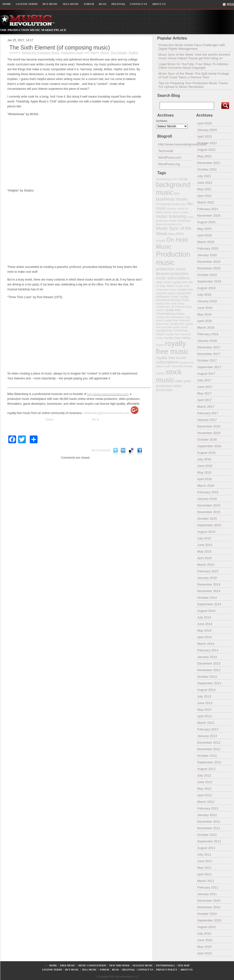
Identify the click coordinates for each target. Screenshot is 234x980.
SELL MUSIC (71, 4)
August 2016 (206, 453)
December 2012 (209, 743)
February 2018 (208, 334)
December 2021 (209, 163)
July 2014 (204, 617)
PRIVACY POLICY (167, 970)
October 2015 (207, 519)
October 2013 (207, 677)
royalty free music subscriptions (171, 360)
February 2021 (208, 209)
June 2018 (205, 308)
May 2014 (204, 631)
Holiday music (176, 208)
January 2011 (207, 894)
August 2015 (206, 532)
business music (172, 199)
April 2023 (205, 136)
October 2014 (207, 598)
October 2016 (207, 439)
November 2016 (209, 433)
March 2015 (206, 565)
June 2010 (205, 940)
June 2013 (205, 703)
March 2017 (206, 407)
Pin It (95, 420)
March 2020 (206, 242)
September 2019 (209, 281)
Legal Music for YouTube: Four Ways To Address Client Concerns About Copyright (193, 66)
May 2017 (204, 393)
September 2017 (209, 367)
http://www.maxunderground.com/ (175, 144)
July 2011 (204, 854)
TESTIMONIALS (165, 965)
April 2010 (205, 953)
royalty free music (172, 348)
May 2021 (204, 189)
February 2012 (208, 808)
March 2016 (206, 486)
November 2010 (209, 907)
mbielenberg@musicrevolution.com (106, 413)
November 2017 (209, 354)
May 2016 (204, 472)
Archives (162, 121)
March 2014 (206, 644)
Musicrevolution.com (169, 224)
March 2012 (206, 802)
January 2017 (207, 420)
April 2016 (205, 479)
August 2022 (206, 150)
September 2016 (209, 446)
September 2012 (209, 762)
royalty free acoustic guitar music (175, 325)
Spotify (160, 373)
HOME (7, 4)
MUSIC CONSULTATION (92, 965)
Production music (72, 53)
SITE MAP (184, 965)
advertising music (167, 179)
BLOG (103, 4)
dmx (184, 204)
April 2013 (205, 716)
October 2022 (207, 143)
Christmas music (168, 204)
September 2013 (209, 683)
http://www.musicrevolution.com (108, 394)
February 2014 (208, 650)
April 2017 (205, 400)
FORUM (89, 4)
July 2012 (204, 775)
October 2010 (207, 914)
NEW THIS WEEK (119, 965)
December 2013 (209, 663)
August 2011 (206, 848)
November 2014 (209, 591)
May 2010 (204, 947)
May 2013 (204, 710)
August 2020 (206, 222)
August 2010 (206, 927)
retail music (164, 282)
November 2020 (209, 216)
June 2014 (205, 624)
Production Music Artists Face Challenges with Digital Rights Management (192, 47)
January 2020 (207, 255)
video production (169, 388)
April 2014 (205, 637)
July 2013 (204, 696)
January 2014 (207, 657)
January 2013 (207, 736)
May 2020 (204, 229)
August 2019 (206, 288)
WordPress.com (170, 157)
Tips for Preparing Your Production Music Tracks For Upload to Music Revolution (193, 85)
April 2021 (205, 196)
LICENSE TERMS (27, 4)
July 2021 (204, 176)
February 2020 (208, 248)
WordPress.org (169, 164)
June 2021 (205, 183)
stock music (169, 376)
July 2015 (204, 538)
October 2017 (207, 360)
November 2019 (209, 268)
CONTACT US (139, 4)
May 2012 (204, 789)
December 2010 (209, 901)
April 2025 (205, 123)
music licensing (171, 216)
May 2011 (204, 868)
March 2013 (206, 723)
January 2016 (207, 499)
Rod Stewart (119, 53)
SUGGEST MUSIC (143, 965)
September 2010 (209, 920)
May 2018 (204, 314)
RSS (230, 4)
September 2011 (209, 841)
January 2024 (207, 130)
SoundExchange (182, 366)
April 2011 (205, 874)
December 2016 (209, 426)
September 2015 (209, 525)
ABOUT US (159, 4)
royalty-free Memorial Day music (173, 298)
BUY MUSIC (50, 4)
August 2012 (206, 769)
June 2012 (205, 782)
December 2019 (209, 262)
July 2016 (204, 459)
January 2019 (207, 301)
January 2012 (207, 815)
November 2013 (209, 670)
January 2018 (207, 341)
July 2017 (204, 380)
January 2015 (207, 578)
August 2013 (206, 690)
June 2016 (205, 466)
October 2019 (207, 275)
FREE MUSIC (68, 965)
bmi (177, 193)
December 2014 (209, 584)
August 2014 (206, 611)
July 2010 (204, 934)
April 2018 (205, 321)
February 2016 (208, 492)
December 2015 (209, 505)
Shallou (133, 53)
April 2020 (205, 235)
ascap (183, 179)
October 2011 (207, 835)
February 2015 (208, 571)
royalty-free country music (174, 291)
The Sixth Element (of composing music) (60, 48)
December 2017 (209, 347)
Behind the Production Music (41, 53)
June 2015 (205, 545)
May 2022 (204, 156)
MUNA (105, 53)
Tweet (49, 420)
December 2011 (209, 822)
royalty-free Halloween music (174, 295)
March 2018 (206, 328)
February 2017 (208, 413)
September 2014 (209, 604)
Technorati (166, 151)
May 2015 (204, 551)
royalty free (177, 324)
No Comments (101, 450)
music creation (180, 212)
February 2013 (208, 729)
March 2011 (206, 881)
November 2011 (209, 828)
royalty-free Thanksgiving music (170, 312)
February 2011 (208, 887)
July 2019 (204, 295)
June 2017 (205, 387)
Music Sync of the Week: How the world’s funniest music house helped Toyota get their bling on (194, 56)
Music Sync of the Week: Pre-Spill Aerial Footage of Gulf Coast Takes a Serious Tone (194, 75)
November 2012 (209, 749)
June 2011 (205, 861)
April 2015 (205, 558)
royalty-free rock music (170, 303)
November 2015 (209, 512)
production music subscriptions (173, 276)
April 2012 (205, 795)
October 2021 (207, 169)
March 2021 (206, 202)
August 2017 (206, 374)
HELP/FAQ (118, 4)
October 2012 (207, 756)
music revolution (180, 221)
